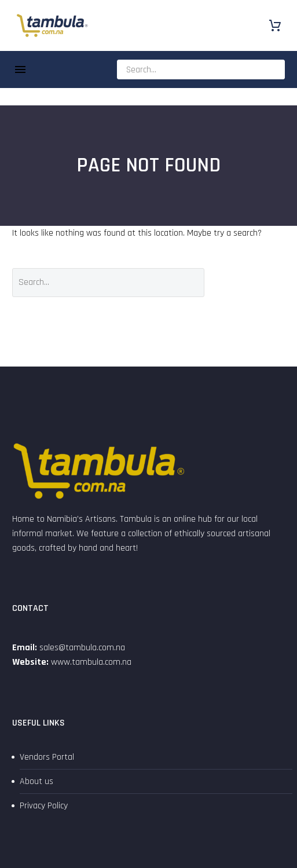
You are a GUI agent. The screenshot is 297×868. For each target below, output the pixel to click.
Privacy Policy (44, 806)
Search (253, 282)
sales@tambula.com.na (81, 648)
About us (36, 781)
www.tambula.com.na (91, 662)
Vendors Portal (47, 757)
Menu (20, 69)
